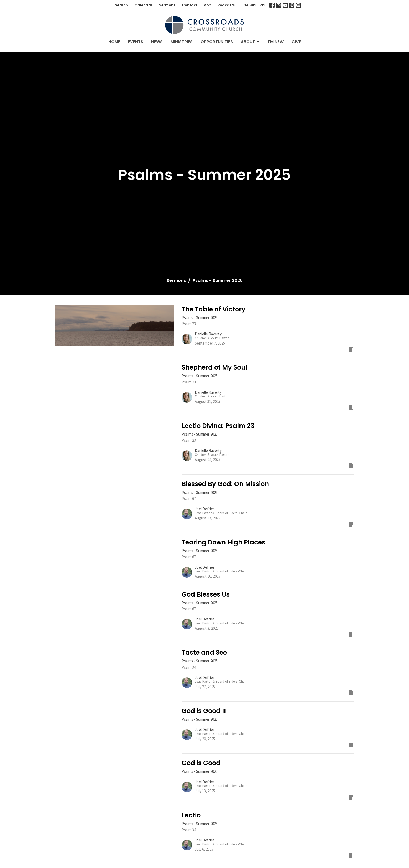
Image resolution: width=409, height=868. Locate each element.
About (250, 42)
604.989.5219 (253, 5)
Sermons (167, 5)
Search (121, 5)
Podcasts (226, 5)
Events (136, 42)
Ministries (182, 42)
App (208, 5)
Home (114, 42)
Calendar (144, 5)
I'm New (276, 42)
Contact (190, 5)
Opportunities (217, 42)
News (157, 42)
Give (296, 42)
